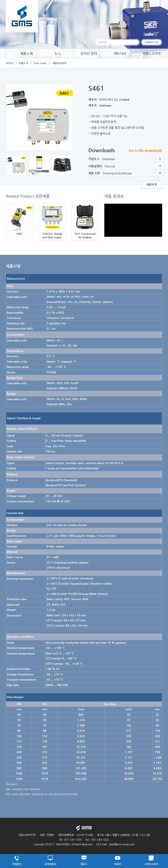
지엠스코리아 (147, 53)
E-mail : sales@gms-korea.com (116, 844)
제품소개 (21, 53)
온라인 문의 (84, 53)
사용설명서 (125, 166)
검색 (135, 42)
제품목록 (152, 185)
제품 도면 (125, 173)
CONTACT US (152, 42)
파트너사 (115, 53)
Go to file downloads (145, 150)
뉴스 (53, 53)
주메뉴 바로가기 (0, 0)
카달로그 (125, 159)
